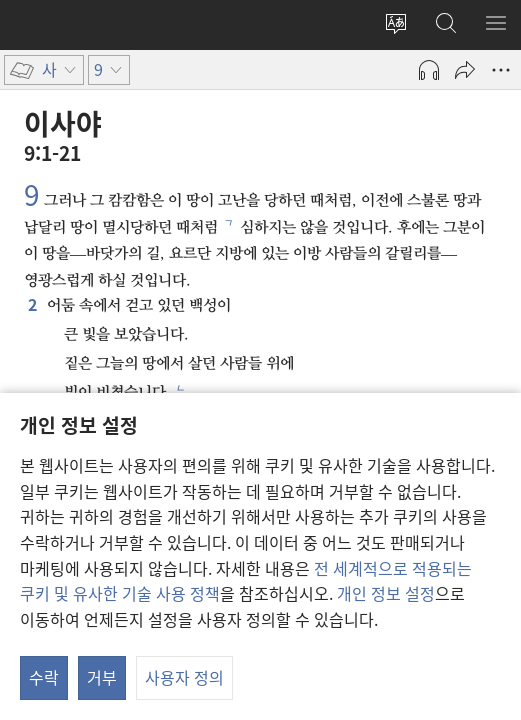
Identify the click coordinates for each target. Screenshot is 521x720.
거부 (102, 677)
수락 (44, 677)
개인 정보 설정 (386, 593)
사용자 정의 (184, 677)
